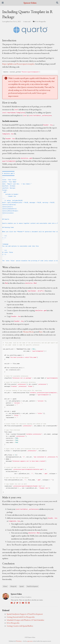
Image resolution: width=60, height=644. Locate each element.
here (41, 332)
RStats (5, 586)
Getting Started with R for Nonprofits (21, 617)
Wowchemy (19, 641)
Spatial (22, 586)
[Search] (57, 3)
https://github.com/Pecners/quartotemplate (18, 64)
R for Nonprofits (40, 21)
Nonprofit (13, 586)
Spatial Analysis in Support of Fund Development (25, 614)
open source (30, 641)
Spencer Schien (30, 3)
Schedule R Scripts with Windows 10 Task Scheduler (25, 620)
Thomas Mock (28, 332)
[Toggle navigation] (3, 3)
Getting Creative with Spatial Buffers (20, 626)
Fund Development (32, 586)
